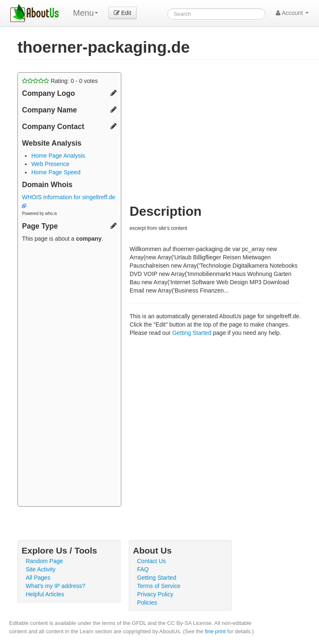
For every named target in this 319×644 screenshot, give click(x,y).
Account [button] (292, 13)
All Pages (38, 578)
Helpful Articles (45, 594)
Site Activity (41, 569)
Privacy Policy (155, 594)
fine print (215, 631)
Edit (123, 13)
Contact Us (151, 561)
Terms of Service (159, 586)
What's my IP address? (55, 586)
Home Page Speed (56, 172)
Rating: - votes (60, 81)
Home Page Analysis (58, 156)
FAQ (143, 569)
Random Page (44, 561)
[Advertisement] (69, 376)
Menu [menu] (86, 13)
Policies (147, 603)
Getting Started (192, 333)
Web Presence (50, 164)
